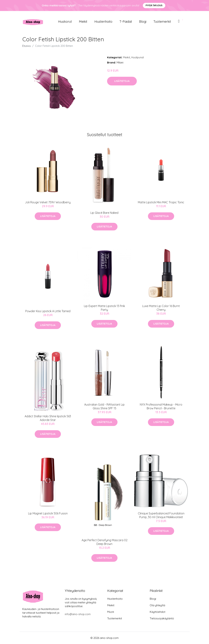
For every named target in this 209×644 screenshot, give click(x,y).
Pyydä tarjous (154, 5)
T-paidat (126, 22)
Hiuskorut (65, 22)
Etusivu (27, 46)
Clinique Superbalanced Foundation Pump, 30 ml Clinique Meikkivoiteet (161, 515)
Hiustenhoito (103, 22)
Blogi (143, 22)
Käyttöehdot (158, 612)
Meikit (83, 22)
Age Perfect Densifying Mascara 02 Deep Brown (104, 542)
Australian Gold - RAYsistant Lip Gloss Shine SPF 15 (104, 406)
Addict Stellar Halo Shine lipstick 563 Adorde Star (48, 418)
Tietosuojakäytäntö (162, 618)
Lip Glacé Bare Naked (104, 213)
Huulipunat (138, 57)
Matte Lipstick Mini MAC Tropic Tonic (161, 202)
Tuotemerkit (162, 22)
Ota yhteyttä (157, 605)
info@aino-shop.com (78, 614)
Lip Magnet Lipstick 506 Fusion (48, 513)
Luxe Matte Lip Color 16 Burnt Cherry (161, 308)
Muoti (111, 612)
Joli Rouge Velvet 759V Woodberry (48, 202)
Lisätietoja (122, 81)
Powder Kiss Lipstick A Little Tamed (48, 311)
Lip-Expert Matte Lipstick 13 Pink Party (104, 308)
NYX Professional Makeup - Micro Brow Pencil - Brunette (161, 406)
